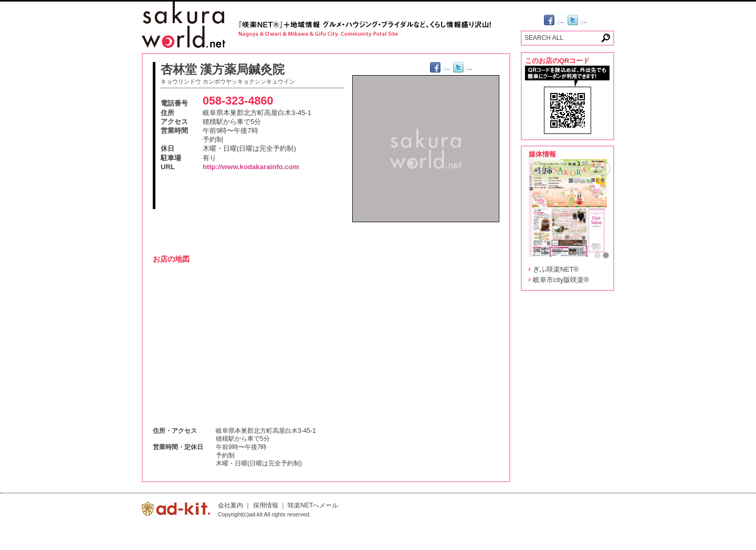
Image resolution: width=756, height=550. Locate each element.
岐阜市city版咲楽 (561, 280)
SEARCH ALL (544, 38)
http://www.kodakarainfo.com (251, 167)
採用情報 (266, 505)
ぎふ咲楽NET (556, 269)
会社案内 (230, 505)
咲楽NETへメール (313, 505)
